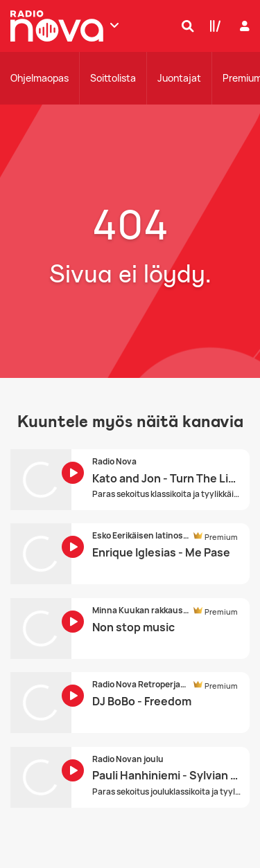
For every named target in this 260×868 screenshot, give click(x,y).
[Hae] (184, 26)
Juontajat (179, 78)
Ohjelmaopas (40, 78)
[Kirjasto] (212, 26)
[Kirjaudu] (243, 26)
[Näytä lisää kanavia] (114, 25)
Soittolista (113, 78)
